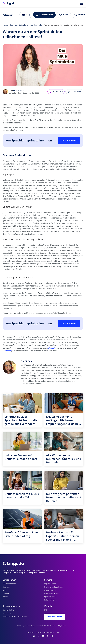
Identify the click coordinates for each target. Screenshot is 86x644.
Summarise (56, 92)
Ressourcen (7, 613)
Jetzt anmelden (69, 140)
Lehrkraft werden (55, 617)
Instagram (7, 351)
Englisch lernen (50, 584)
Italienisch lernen (51, 600)
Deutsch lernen (50, 590)
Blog (26, 15)
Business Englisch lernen (54, 587)
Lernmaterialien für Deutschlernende (26, 25)
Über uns (6, 587)
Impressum (30, 633)
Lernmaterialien (44, 15)
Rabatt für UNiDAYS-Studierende (15, 617)
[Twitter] (38, 636)
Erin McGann (19, 90)
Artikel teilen (74, 92)
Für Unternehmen (9, 584)
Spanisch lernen (50, 597)
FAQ (46, 610)
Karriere (6, 594)
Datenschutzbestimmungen (45, 633)
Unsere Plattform (9, 610)
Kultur (64, 15)
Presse (5, 597)
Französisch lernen (51, 594)
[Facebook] (47, 636)
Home (5, 25)
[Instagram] (52, 636)
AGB (58, 633)
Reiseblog (52, 348)
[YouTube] (43, 636)
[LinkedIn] (34, 636)
